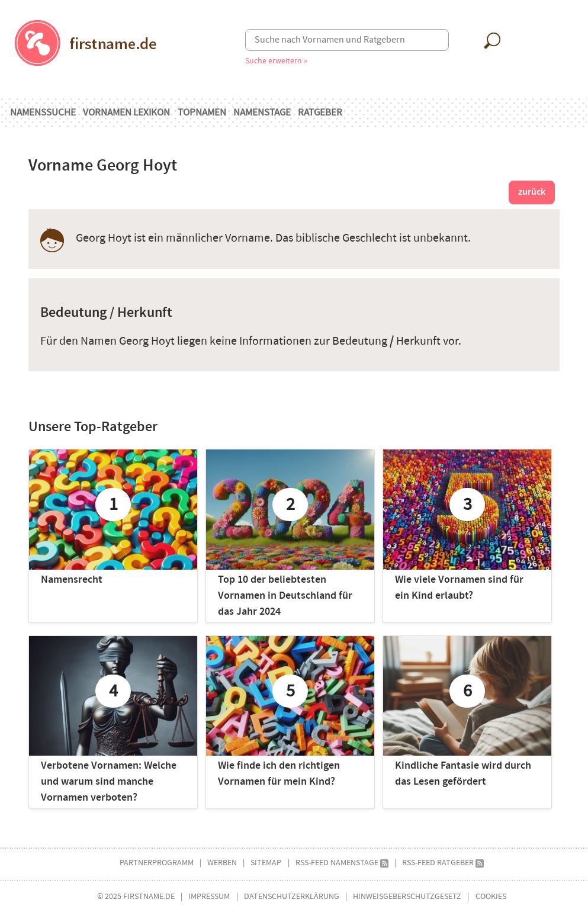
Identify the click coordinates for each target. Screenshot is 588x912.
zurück (532, 192)
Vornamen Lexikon (126, 113)
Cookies (491, 896)
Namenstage (262, 113)
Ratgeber (320, 113)
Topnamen (202, 113)
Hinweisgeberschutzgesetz (407, 896)
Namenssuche (43, 113)
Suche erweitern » (276, 61)
